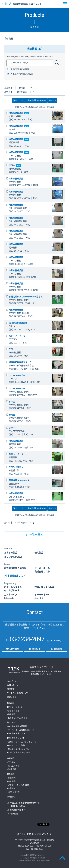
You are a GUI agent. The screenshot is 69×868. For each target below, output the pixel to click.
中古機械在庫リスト (15, 575)
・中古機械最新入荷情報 (17, 726)
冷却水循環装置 (19, 113)
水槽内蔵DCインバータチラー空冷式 (26, 296)
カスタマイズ (11, 596)
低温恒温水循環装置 (18, 323)
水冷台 (12, 401)
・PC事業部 (12, 769)
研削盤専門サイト (18, 810)
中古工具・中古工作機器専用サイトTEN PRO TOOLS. (25, 804)
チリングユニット (17, 467)
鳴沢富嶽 (14, 814)
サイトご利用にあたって (17, 693)
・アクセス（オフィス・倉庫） (18, 785)
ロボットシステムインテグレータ (13, 589)
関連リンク (12, 697)
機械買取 (11, 689)
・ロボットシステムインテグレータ (22, 742)
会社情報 (11, 774)
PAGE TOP (62, 858)
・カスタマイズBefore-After (19, 749)
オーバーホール (42, 596)
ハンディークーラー (18, 336)
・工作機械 (11, 762)
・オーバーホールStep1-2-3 (18, 752)
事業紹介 (11, 758)
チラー (15, 165)
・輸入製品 (11, 714)
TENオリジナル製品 (44, 587)
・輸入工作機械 (13, 766)
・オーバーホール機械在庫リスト (21, 730)
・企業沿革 (11, 788)
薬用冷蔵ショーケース (19, 480)
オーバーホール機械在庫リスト (42, 570)
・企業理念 (11, 778)
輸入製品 (39, 552)
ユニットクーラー (17, 375)
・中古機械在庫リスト (16, 733)
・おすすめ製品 (13, 711)
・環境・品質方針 (14, 792)
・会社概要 (11, 781)
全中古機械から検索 (18, 69)
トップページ (13, 681)
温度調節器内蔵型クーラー (21, 362)
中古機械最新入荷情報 (15, 568)
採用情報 (11, 797)
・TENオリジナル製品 (16, 745)
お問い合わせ (13, 685)
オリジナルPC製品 (13, 557)
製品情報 (11, 703)
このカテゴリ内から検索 (20, 74)
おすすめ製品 (11, 552)
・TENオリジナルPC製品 (17, 718)
